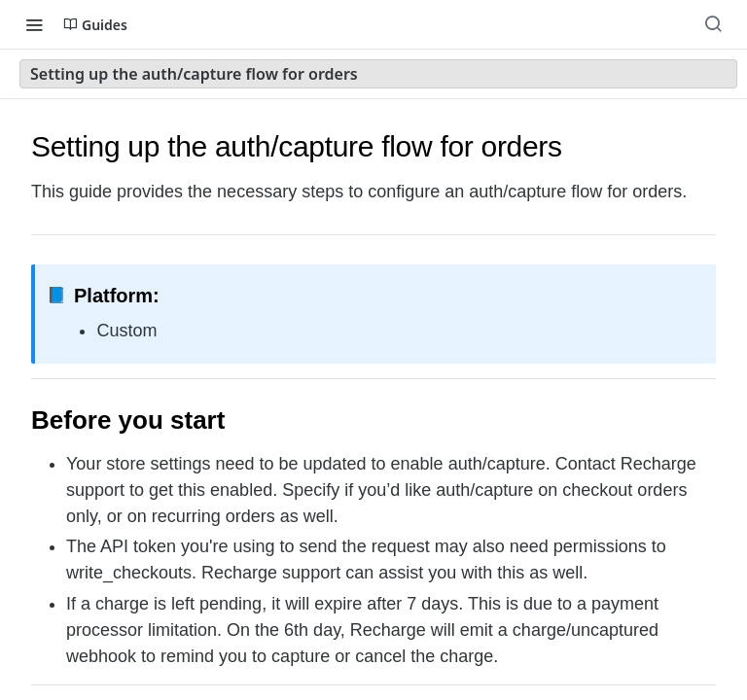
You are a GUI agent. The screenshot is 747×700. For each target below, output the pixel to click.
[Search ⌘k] (713, 24)
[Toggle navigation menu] (34, 24)
